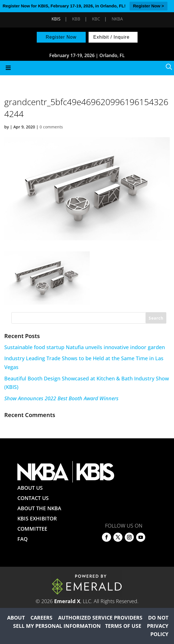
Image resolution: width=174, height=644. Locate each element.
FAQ (22, 539)
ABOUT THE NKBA (39, 508)
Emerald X (67, 601)
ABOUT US (30, 488)
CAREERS (41, 618)
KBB (76, 19)
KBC (96, 19)
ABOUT (16, 618)
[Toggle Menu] (87, 68)
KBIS (56, 19)
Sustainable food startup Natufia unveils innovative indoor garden (85, 347)
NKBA (117, 19)
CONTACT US (33, 498)
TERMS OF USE (123, 626)
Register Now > (149, 6)
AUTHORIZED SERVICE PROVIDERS (100, 618)
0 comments (51, 127)
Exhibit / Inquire (111, 37)
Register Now (61, 37)
